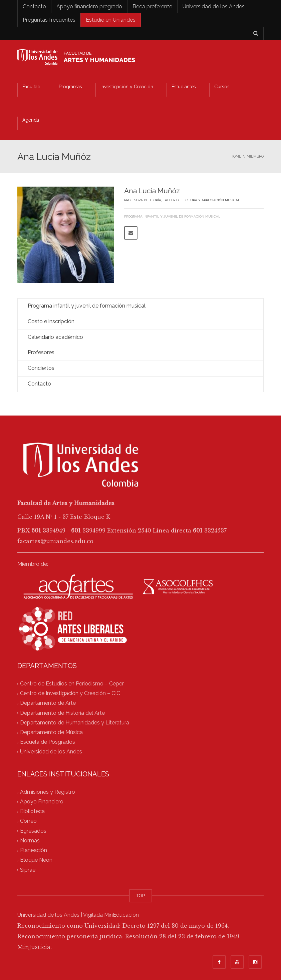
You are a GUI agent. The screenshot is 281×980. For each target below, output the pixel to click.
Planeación (34, 851)
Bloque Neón (36, 860)
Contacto (34, 6)
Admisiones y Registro (48, 792)
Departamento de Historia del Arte (62, 713)
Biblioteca (32, 812)
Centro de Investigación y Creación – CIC (70, 693)
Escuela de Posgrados (48, 742)
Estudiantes (184, 87)
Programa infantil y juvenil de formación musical (172, 216)
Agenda (31, 120)
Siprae (28, 870)
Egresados (33, 831)
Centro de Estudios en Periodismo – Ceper (72, 684)
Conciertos (41, 368)
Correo (28, 821)
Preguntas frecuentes (49, 20)
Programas (70, 87)
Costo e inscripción (51, 321)
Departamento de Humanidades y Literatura (75, 723)
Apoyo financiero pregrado (89, 6)
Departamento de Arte (48, 703)
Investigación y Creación (127, 87)
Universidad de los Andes (214, 6)
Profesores (41, 352)
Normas (30, 841)
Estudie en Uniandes (111, 20)
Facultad (31, 87)
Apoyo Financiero (42, 802)
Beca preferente (152, 6)
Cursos (222, 87)
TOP (141, 896)
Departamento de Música (51, 732)
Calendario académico (55, 337)
